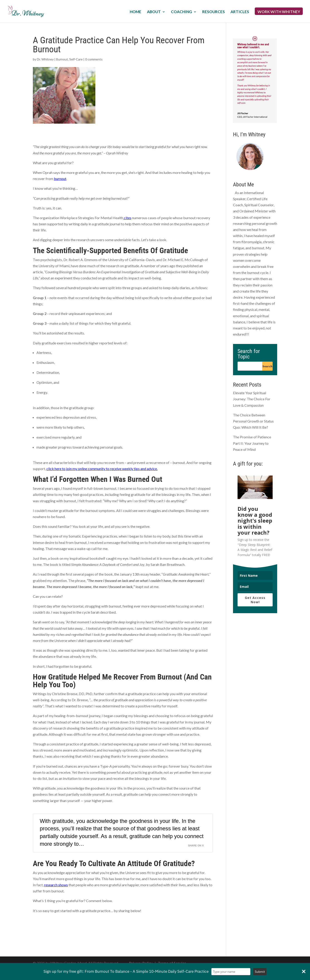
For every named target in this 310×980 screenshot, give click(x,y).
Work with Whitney (279, 12)
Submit (260, 972)
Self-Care (76, 59)
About (154, 12)
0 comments (94, 59)
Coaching (181, 12)
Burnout (62, 59)
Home (136, 12)
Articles (240, 12)
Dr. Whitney (45, 59)
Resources (214, 12)
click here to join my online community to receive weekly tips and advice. (102, 469)
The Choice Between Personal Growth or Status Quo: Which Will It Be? (253, 421)
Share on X (196, 845)
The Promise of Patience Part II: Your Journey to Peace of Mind (252, 443)
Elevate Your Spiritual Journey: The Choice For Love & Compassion (252, 399)
